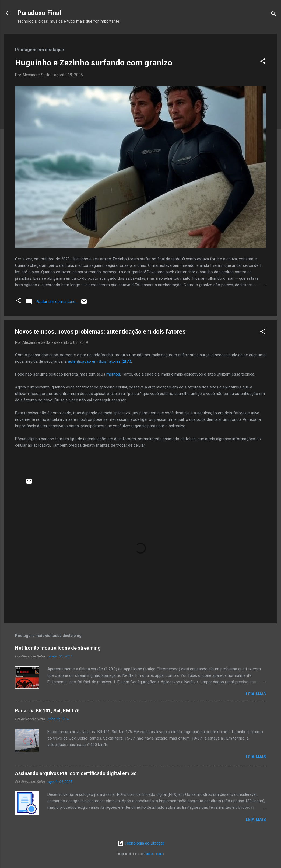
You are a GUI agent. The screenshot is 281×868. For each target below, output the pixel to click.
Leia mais (256, 694)
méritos (113, 374)
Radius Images (154, 854)
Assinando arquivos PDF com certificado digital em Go (76, 773)
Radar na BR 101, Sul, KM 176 (47, 711)
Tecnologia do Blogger (141, 843)
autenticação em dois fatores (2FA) (99, 361)
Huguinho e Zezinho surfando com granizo (94, 63)
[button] (263, 62)
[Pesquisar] (273, 15)
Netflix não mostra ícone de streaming (58, 648)
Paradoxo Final (39, 13)
